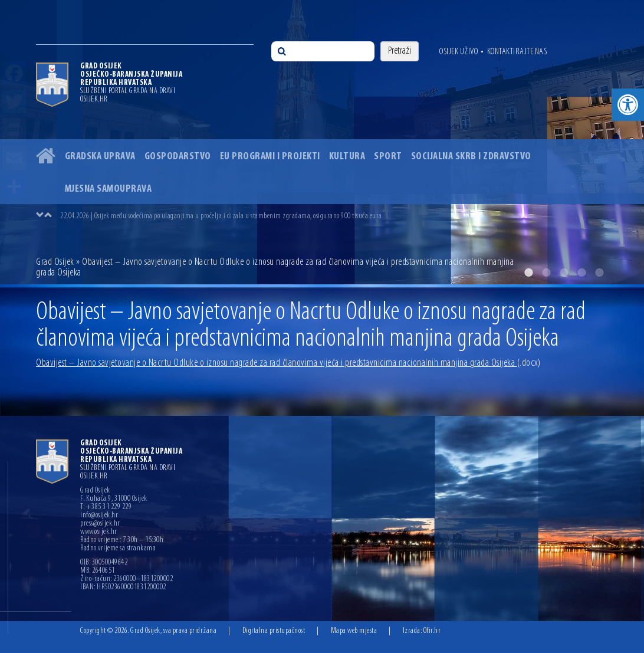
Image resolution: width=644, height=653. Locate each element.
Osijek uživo (459, 52)
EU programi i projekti (270, 157)
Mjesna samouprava (109, 189)
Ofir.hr (432, 631)
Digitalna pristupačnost (274, 631)
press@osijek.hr (100, 524)
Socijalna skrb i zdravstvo (471, 157)
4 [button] (581, 273)
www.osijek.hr (99, 532)
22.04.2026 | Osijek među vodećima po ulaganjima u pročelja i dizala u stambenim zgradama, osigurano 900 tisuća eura (221, 216)
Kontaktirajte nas (517, 52)
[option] (334, 216)
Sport (388, 157)
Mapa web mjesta (354, 631)
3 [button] (564, 273)
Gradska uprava (100, 157)
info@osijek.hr (99, 516)
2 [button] (546, 273)
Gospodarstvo (178, 157)
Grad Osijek (56, 262)
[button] (628, 105)
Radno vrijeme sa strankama (118, 549)
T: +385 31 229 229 (106, 507)
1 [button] (528, 273)
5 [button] (599, 273)
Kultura (347, 157)
